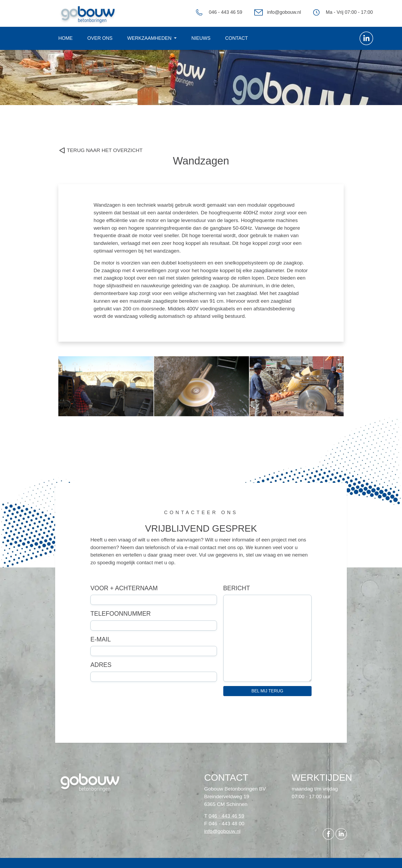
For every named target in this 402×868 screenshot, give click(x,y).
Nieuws (201, 38)
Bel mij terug (267, 691)
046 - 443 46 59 (225, 12)
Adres (101, 665)
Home (65, 38)
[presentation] (131, 710)
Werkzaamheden (150, 38)
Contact (237, 38)
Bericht (237, 588)
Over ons (100, 38)
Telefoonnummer (121, 614)
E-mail (101, 639)
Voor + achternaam (124, 588)
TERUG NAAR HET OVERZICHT (105, 150)
